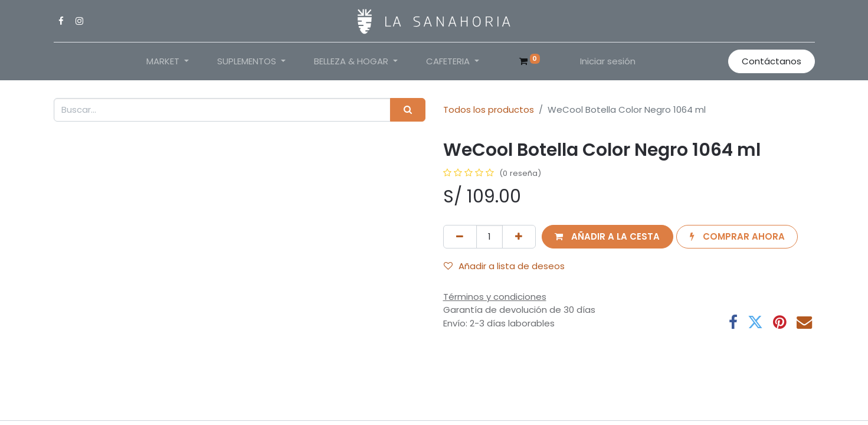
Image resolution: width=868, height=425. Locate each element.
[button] (607, 237)
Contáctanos (772, 61)
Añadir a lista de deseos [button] (504, 266)
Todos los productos (489, 109)
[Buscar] (407, 110)
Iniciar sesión (608, 61)
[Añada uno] (519, 237)
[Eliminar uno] (460, 237)
